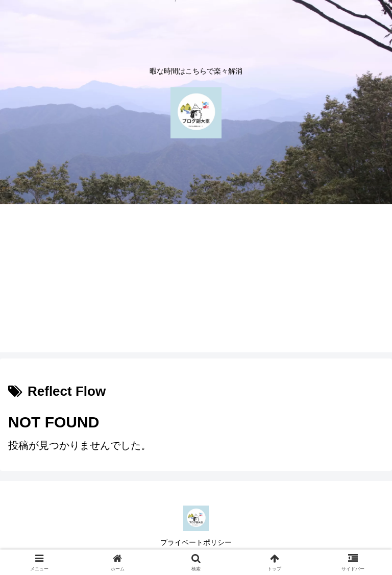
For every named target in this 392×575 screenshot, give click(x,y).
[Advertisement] (196, 281)
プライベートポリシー (196, 542)
